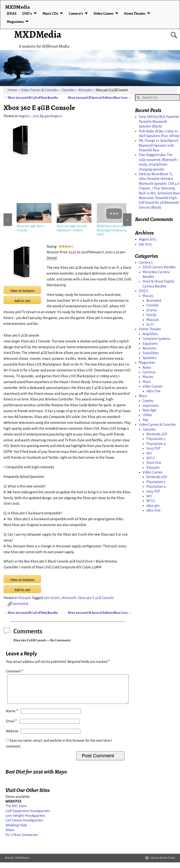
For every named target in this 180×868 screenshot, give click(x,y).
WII (149, 453)
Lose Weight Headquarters (25, 821)
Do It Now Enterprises (22, 840)
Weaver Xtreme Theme (163, 863)
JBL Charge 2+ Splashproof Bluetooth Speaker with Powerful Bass (158, 145)
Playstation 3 (156, 439)
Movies (148, 296)
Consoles (68, 90)
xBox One (153, 391)
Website (12, 737)
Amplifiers (150, 334)
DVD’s (27, 14)
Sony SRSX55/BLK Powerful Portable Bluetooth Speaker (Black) (159, 122)
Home (12, 90)
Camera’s (76, 14)
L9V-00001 (52, 598)
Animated (154, 301)
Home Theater (135, 14)
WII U (150, 458)
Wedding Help (16, 831)
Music (147, 382)
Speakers (149, 358)
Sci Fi (150, 324)
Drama (152, 310)
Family (151, 315)
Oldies (147, 415)
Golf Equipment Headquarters (28, 817)
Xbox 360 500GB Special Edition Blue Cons (99, 98)
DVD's (143, 291)
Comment (15, 671)
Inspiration (151, 406)
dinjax (10, 835)
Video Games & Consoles (39, 90)
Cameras (149, 372)
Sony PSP (153, 448)
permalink (21, 604)
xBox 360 (153, 506)
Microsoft (69, 598)
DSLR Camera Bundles (159, 267)
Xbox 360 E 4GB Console (96, 598)
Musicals (153, 320)
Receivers (150, 348)
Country (148, 401)
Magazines (15, 22)
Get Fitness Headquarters (24, 826)
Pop (145, 420)
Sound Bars (151, 353)
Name (12, 717)
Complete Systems (156, 339)
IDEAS (12, 14)
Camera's (146, 262)
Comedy (152, 305)
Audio (147, 367)
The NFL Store (16, 812)
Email (12, 727)
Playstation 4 (156, 444)
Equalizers (150, 344)
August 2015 (147, 239)
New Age (149, 410)
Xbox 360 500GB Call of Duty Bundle (31, 98)
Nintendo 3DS (157, 434)
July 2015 (145, 244)
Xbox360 (85, 90)
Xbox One (154, 463)
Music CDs (50, 14)
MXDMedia (38, 34)
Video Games (104, 14)
